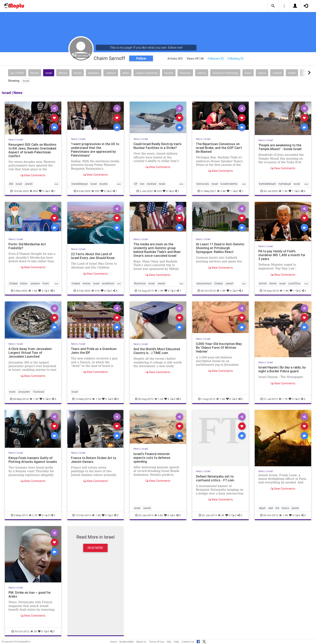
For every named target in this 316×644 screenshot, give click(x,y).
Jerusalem (24, 392)
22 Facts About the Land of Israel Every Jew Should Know (93, 256)
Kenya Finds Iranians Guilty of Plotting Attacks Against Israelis (31, 462)
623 (158, 191)
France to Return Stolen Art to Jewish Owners (94, 460)
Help (176, 642)
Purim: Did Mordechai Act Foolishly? (27, 246)
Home (114, 642)
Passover (185, 73)
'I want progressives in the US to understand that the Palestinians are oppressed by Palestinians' (95, 150)
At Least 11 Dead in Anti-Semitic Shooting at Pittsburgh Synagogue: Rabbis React (219, 248)
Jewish (29, 184)
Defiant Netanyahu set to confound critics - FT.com (215, 478)
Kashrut (169, 73)
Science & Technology (225, 73)
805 (34, 191)
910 (96, 291)
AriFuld (263, 283)
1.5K (283, 191)
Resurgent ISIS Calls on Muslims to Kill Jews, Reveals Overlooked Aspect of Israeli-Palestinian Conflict (33, 150)
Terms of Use (157, 642)
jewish (295, 508)
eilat (271, 508)
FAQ (169, 642)
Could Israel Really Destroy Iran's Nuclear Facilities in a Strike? (158, 146)
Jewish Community (147, 73)
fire (277, 508)
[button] (273, 6)
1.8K (221, 291)
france (285, 508)
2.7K (33, 515)
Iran (142, 184)
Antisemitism (204, 283)
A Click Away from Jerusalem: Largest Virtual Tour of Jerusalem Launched (31, 353)
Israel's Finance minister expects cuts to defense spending (152, 458)
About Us (141, 642)
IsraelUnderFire (229, 184)
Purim (248, 73)
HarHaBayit (285, 184)
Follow (141, 58)
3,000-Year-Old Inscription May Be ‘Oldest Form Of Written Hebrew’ (219, 348)
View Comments (33, 175)
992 (96, 191)
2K (221, 515)
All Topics (17, 73)
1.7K (283, 399)
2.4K (221, 191)
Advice (262, 73)
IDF (136, 184)
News (126, 73)
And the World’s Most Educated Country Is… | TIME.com (157, 351)
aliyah (262, 508)
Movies (63, 73)
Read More (95, 548)
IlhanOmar (140, 283)
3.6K (159, 515)
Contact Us (188, 642)
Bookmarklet (127, 642)
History (202, 73)
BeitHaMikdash (267, 184)
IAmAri (273, 283)
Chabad (277, 73)
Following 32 (236, 59)
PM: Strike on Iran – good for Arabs (30, 594)
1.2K (159, 399)
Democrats (203, 184)
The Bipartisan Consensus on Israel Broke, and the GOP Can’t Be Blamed (219, 148)
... (56, 184)
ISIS (11, 184)
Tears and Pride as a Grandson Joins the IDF (94, 351)
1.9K (159, 291)
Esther (24, 283)
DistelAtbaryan (80, 184)
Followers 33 (216, 59)
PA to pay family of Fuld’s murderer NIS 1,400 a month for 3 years (282, 255)
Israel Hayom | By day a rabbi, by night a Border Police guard (282, 369)
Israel (49, 73)
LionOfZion (294, 283)
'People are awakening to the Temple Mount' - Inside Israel (280, 147)
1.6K (33, 291)
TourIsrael (38, 392)
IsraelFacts (108, 283)
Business (94, 73)
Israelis (103, 184)
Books (78, 73)
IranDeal (152, 184)
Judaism (111, 73)
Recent (35, 73)
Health (292, 73)
